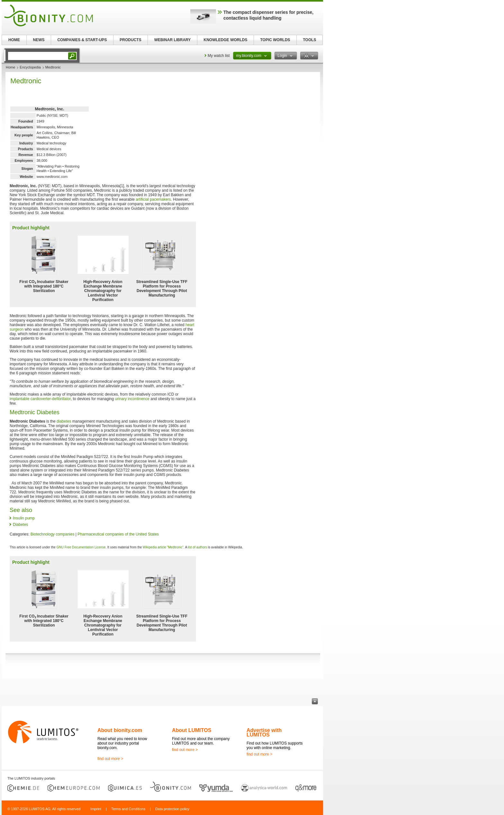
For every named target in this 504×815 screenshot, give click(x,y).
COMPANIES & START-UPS (82, 40)
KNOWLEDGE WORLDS (226, 40)
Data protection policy (172, 809)
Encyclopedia (30, 67)
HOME (14, 40)
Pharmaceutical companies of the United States (118, 534)
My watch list (219, 56)
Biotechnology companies (53, 534)
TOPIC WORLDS (275, 40)
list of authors (198, 547)
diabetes (64, 421)
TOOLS (309, 40)
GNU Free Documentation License (81, 547)
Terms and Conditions (128, 809)
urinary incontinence (132, 399)
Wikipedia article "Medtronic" (163, 547)
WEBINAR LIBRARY (173, 40)
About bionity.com (120, 730)
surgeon (17, 329)
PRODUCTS (130, 40)
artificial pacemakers (153, 199)
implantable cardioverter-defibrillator (40, 399)
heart (190, 325)
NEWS (39, 40)
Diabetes (20, 525)
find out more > (110, 759)
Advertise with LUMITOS (264, 733)
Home (10, 67)
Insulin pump (24, 518)
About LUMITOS (192, 730)
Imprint (96, 809)
